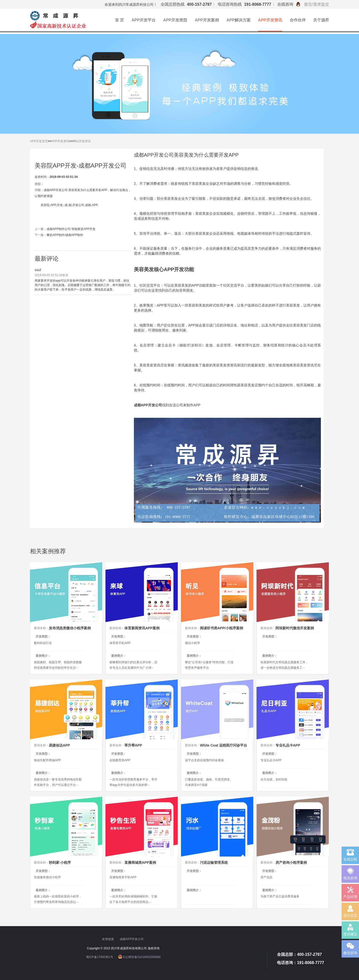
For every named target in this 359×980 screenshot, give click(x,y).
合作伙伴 (298, 20)
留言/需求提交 (317, 4)
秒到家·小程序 (60, 863)
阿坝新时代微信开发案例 (295, 628)
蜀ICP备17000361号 (100, 957)
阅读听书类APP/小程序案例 (222, 628)
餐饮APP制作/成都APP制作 (65, 235)
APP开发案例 (207, 20)
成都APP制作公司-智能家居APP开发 (71, 229)
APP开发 (36, 141)
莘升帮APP (133, 745)
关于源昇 (321, 20)
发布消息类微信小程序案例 (70, 628)
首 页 (119, 20)
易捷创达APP (59, 745)
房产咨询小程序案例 (291, 863)
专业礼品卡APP (288, 745)
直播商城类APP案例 (140, 863)
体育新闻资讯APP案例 (142, 628)
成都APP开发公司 (132, 939)
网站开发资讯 (82, 141)
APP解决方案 (238, 20)
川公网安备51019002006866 (141, 957)
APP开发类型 (175, 20)
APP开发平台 (143, 20)
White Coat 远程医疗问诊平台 (224, 745)
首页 (45, 141)
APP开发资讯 (270, 20)
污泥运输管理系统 (214, 863)
